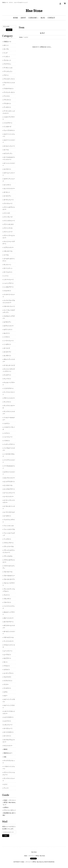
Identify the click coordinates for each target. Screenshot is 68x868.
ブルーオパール (8, 572)
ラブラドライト (8, 681)
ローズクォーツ (8, 728)
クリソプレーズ (8, 217)
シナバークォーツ (9, 280)
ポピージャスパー (9, 618)
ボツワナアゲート (9, 622)
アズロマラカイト (9, 89)
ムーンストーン (8, 651)
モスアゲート (7, 658)
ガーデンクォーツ (9, 200)
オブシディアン (8, 153)
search (9, 30)
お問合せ (6, 807)
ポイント (6, 45)
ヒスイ (6, 784)
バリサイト (7, 441)
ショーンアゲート (9, 283)
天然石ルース (7, 42)
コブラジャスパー (9, 247)
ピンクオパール (8, 485)
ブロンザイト (7, 599)
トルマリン (7, 423)
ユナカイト (7, 670)
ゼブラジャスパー (9, 326)
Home (21, 37)
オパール (6, 150)
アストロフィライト (9, 79)
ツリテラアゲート (9, 388)
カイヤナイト (7, 169)
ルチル (6, 692)
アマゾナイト (7, 100)
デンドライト (7, 402)
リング (6, 53)
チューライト (7, 379)
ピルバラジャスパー (9, 478)
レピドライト (7, 721)
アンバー (6, 788)
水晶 (5, 757)
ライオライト (7, 688)
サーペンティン (8, 268)
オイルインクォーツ (9, 146)
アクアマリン (7, 64)
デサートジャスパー (9, 398)
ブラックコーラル (9, 546)
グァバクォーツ (8, 203)
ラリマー (6, 684)
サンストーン (7, 265)
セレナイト (7, 333)
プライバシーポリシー (10, 810)
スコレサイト (7, 291)
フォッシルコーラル (9, 529)
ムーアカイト (7, 655)
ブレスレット (7, 60)
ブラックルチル (8, 556)
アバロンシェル (8, 68)
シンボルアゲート (9, 287)
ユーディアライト (9, 673)
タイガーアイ (7, 352)
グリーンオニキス (9, 224)
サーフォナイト (8, 272)
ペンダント (7, 57)
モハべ (6, 662)
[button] (33, 18)
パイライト (7, 433)
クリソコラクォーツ (9, 221)
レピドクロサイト (9, 717)
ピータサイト (7, 516)
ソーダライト (7, 344)
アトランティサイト (9, 92)
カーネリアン (7, 196)
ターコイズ (7, 348)
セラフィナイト (8, 329)
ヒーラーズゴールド (9, 512)
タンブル (6, 49)
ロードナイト (7, 736)
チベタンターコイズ (9, 365)
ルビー (6, 696)
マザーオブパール (9, 637)
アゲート (6, 75)
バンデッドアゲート (9, 444)
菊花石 (6, 749)
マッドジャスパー (9, 641)
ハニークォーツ (8, 437)
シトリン (6, 276)
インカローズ (7, 127)
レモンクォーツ (8, 725)
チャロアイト (7, 375)
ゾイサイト (7, 337)
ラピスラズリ (7, 677)
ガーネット (7, 192)
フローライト (7, 602)
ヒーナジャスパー (9, 496)
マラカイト (7, 666)
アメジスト (7, 96)
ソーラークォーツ (9, 341)
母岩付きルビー (8, 753)
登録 (6, 836)
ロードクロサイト (9, 732)
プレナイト (7, 595)
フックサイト (7, 539)
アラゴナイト (7, 103)
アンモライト (7, 107)
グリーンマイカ (8, 228)
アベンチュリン (8, 71)
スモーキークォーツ (9, 306)
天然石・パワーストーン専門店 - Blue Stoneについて (9, 802)
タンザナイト (7, 356)
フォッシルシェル (9, 526)
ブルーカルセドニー (9, 576)
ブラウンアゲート (9, 543)
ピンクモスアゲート (9, 489)
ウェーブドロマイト (9, 130)
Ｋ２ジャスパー (8, 746)
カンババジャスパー (9, 188)
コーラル (6, 255)
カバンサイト (7, 185)
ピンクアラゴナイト (9, 482)
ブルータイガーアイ (9, 579)
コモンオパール (8, 251)
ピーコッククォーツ (9, 493)
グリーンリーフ (8, 232)
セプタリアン (7, 322)
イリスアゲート (8, 123)
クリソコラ (7, 213)
